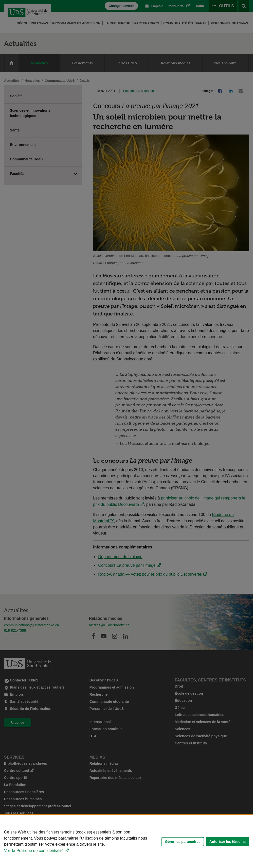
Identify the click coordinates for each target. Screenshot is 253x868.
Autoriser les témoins (228, 842)
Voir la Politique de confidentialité (34, 851)
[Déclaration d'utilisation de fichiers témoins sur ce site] (126, 841)
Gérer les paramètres (183, 842)
